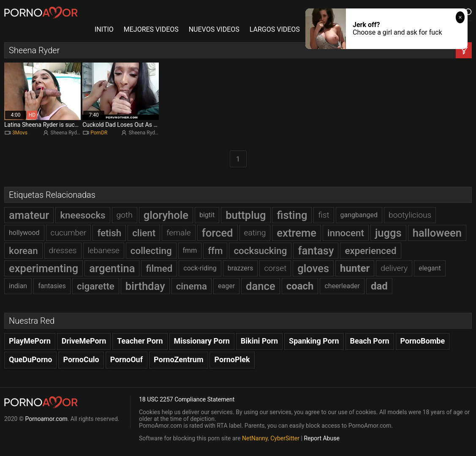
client (144, 233)
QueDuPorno (30, 359)
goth (125, 215)
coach (300, 286)
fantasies (52, 286)
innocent (346, 233)
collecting (151, 251)
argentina (112, 268)
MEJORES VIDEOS (151, 29)
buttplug (246, 215)
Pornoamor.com (46, 419)
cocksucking (260, 251)
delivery (394, 268)
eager (226, 286)
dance (261, 286)
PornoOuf (126, 359)
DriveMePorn (84, 341)
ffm (215, 251)
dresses (63, 250)
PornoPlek (232, 359)
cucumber (69, 233)
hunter (355, 268)
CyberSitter (285, 438)
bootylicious (410, 215)
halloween (437, 233)
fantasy (316, 251)
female (179, 233)
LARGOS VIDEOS (275, 29)
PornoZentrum (178, 359)
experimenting (44, 268)
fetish (109, 233)
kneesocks (83, 215)
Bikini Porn (259, 341)
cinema (192, 286)
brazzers (241, 268)
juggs (388, 233)
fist (324, 215)
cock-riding (200, 268)
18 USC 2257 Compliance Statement (187, 399)
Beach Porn (370, 341)
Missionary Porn (202, 341)
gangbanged (359, 215)
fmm (190, 250)
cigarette (96, 286)
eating (255, 233)
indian (18, 286)
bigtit (207, 215)
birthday (145, 286)
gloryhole (166, 215)
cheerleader (342, 286)
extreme (296, 233)
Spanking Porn (314, 341)
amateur (29, 215)
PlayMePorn (30, 341)
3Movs (20, 133)
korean (23, 251)
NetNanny (255, 438)
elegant (430, 268)
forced (218, 233)
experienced (370, 251)
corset (275, 268)
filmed (159, 268)
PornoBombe (423, 341)
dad (379, 286)
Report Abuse (321, 438)
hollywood (24, 233)
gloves (313, 268)
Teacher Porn (140, 341)
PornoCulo (81, 359)
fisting (292, 215)
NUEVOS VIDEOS (214, 29)
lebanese (104, 250)
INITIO (104, 29)
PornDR (99, 133)
